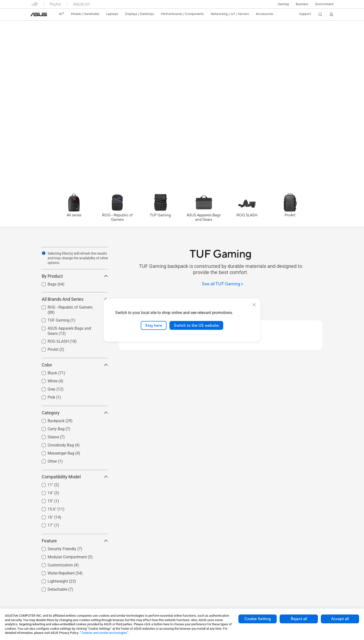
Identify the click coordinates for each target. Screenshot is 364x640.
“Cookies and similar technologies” (104, 633)
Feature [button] (75, 541)
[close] (254, 305)
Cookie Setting (258, 619)
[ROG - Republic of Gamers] (117, 210)
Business (302, 4)
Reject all (299, 619)
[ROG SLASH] (247, 210)
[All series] (74, 210)
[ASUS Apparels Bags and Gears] (204, 210)
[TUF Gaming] (160, 210)
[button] (283, 4)
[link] (39, 14)
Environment (324, 4)
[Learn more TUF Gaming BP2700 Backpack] (182, 189)
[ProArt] (290, 210)
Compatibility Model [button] (75, 477)
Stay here (154, 325)
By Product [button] (75, 276)
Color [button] (75, 365)
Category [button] (75, 413)
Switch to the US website (196, 325)
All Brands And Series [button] (75, 299)
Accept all (340, 619)
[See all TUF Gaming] (222, 284)
